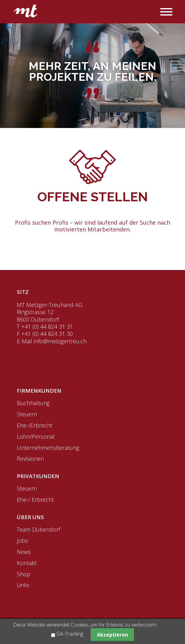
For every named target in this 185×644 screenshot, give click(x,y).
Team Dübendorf (38, 529)
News (24, 552)
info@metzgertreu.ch (60, 341)
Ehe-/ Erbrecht (35, 500)
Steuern (27, 414)
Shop (24, 574)
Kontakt (27, 563)
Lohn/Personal (36, 436)
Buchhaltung (33, 403)
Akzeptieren (112, 635)
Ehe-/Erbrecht (35, 425)
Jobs (22, 541)
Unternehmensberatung (48, 448)
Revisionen (30, 459)
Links (23, 585)
